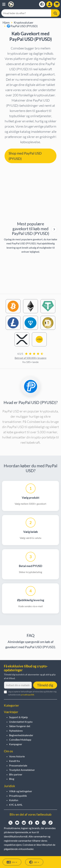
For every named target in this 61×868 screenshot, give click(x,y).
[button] (4, 4)
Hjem (6, 22)
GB (34, 862)
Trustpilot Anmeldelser (22, 770)
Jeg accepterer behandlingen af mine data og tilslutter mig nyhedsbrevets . (32, 693)
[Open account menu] (49, 4)
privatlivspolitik (28, 695)
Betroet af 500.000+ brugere (30, 358)
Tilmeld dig (45, 685)
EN (12, 862)
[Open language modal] (42, 4)
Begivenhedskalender (21, 735)
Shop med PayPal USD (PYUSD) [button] (25, 156)
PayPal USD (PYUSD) (22, 26)
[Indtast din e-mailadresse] (18, 685)
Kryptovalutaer (24, 22)
